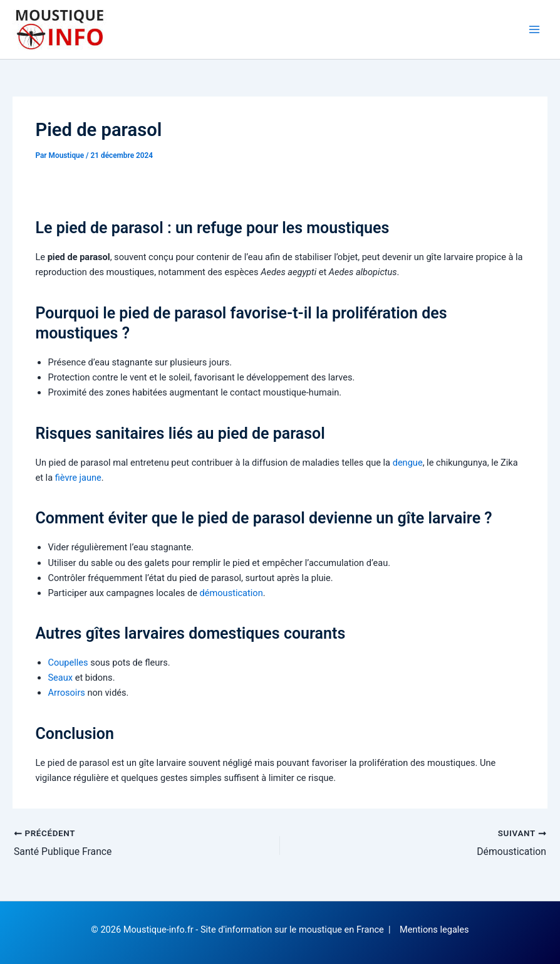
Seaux (60, 678)
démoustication (231, 593)
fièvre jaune (78, 478)
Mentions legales (434, 930)
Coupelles (68, 663)
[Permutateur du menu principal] (534, 29)
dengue (408, 463)
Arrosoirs (66, 693)
